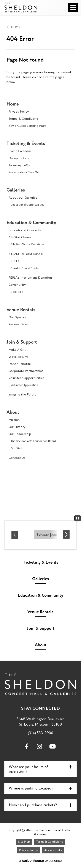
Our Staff (17, 448)
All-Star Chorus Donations (28, 245)
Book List (17, 292)
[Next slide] (67, 535)
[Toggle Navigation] (73, 8)
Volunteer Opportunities (27, 378)
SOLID (15, 261)
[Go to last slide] (14, 535)
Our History (17, 427)
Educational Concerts (25, 230)
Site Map (24, 842)
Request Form (19, 324)
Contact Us (17, 458)
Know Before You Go (24, 172)
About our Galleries (23, 198)
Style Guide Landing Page (28, 126)
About (13, 412)
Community (17, 285)
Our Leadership (20, 434)
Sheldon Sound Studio (25, 268)
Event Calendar (20, 151)
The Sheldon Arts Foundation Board (33, 441)
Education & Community (31, 223)
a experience (40, 861)
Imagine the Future (22, 394)
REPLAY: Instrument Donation (30, 278)
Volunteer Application (24, 385)
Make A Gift (17, 350)
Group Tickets (19, 158)
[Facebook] (27, 746)
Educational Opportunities (28, 205)
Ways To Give (19, 357)
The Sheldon (21, 8)
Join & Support (22, 342)
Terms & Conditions (23, 119)
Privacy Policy (19, 112)
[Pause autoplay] (78, 518)
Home (16, 27)
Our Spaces (17, 317)
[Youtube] (52, 746)
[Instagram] (40, 746)
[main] (40, 257)
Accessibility (53, 850)
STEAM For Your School (26, 254)
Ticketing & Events (26, 143)
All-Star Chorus (20, 237)
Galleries (16, 190)
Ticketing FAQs (19, 165)
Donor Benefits (20, 364)
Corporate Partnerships (26, 371)
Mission (14, 420)
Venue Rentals (21, 310)
